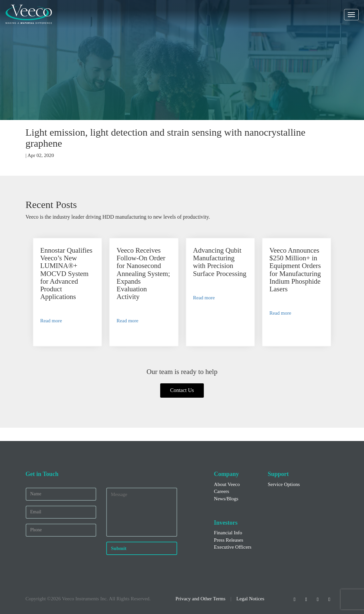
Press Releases (228, 540)
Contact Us (182, 390)
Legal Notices (250, 599)
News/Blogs (226, 499)
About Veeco (227, 484)
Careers (221, 491)
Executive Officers (233, 547)
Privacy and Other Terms (200, 599)
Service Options (284, 484)
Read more (51, 321)
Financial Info (228, 533)
